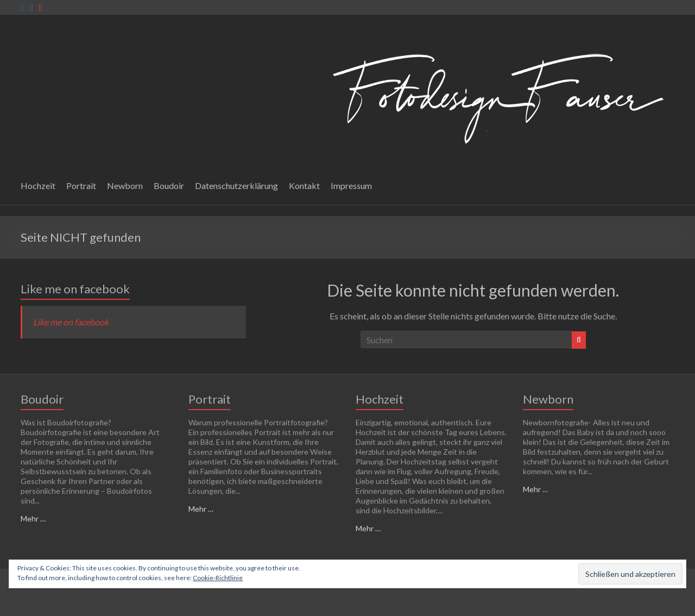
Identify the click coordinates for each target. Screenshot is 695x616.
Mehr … (33, 518)
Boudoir (169, 186)
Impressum (351, 186)
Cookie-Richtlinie (218, 578)
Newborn (125, 186)
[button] (495, 96)
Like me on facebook (75, 289)
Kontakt (304, 186)
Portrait (81, 186)
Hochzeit (38, 186)
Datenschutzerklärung (236, 186)
